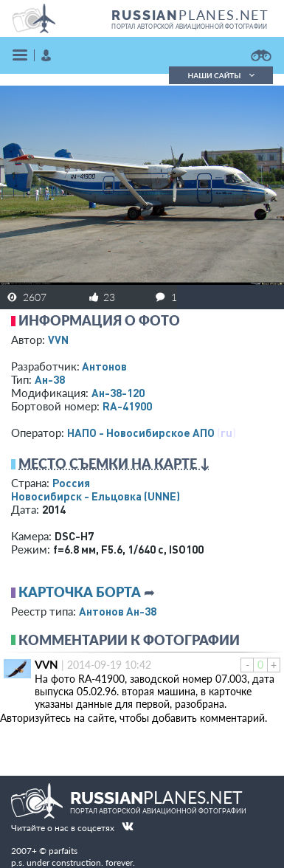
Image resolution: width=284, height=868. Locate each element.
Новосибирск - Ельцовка (96, 496)
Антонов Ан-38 (118, 611)
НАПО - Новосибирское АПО (141, 433)
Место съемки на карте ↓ (114, 464)
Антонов (104, 366)
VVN (58, 340)
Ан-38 (50, 379)
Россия (71, 483)
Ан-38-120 (118, 393)
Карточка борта (80, 592)
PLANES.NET (190, 15)
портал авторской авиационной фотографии (189, 27)
